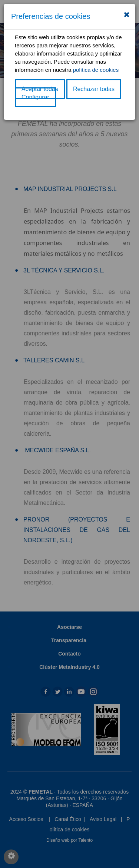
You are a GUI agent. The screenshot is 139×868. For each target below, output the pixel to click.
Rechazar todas (94, 89)
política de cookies (96, 70)
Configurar (35, 97)
